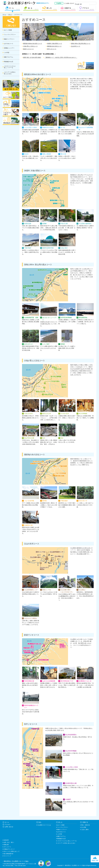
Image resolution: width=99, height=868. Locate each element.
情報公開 (6, 845)
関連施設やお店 (61, 839)
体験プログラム (61, 836)
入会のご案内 (85, 830)
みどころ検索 (61, 825)
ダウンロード (7, 847)
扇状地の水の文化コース (54, 46)
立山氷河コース (76, 46)
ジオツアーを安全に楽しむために (66, 843)
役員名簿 (6, 840)
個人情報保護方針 (8, 854)
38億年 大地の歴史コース (55, 43)
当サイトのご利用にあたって (11, 851)
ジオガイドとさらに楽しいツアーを (67, 841)
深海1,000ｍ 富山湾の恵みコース (81, 43)
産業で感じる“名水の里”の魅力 (32, 57)
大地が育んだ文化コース (30, 46)
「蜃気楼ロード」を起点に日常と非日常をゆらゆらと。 (61, 57)
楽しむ (10, 14)
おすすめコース (18, 14)
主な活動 (83, 827)
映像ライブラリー (62, 830)
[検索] (82, 4)
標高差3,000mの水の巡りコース (33, 43)
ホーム (4, 14)
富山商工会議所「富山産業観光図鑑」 (44, 54)
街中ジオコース (52, 49)
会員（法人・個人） (9, 842)
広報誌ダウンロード (9, 849)
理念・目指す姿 (85, 825)
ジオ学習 (59, 834)
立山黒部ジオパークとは (44, 825)
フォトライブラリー (62, 827)
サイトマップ (7, 856)
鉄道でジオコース (28, 49)
